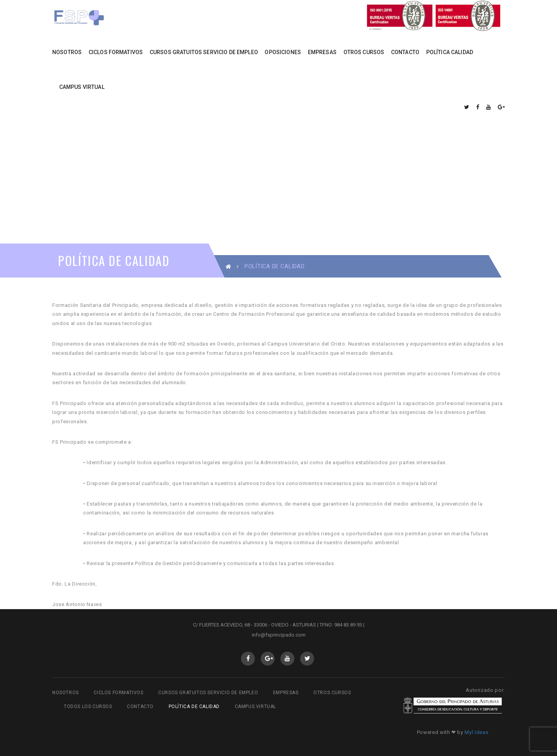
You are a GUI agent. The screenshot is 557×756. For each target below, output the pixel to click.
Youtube (288, 659)
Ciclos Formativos (118, 693)
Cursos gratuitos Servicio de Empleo (208, 693)
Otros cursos (332, 693)
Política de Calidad (194, 707)
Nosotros (66, 693)
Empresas (286, 693)
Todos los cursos (88, 707)
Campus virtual (255, 707)
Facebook (248, 659)
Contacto (140, 707)
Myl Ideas (476, 732)
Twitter (307, 659)
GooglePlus (268, 659)
